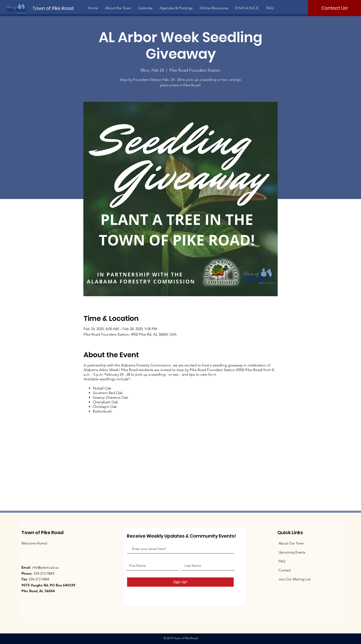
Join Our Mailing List (295, 579)
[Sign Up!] (180, 582)
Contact (285, 570)
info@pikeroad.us (45, 567)
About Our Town (291, 543)
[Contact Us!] (335, 8)
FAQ (282, 561)
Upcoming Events (292, 552)
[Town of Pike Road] (57, 8)
